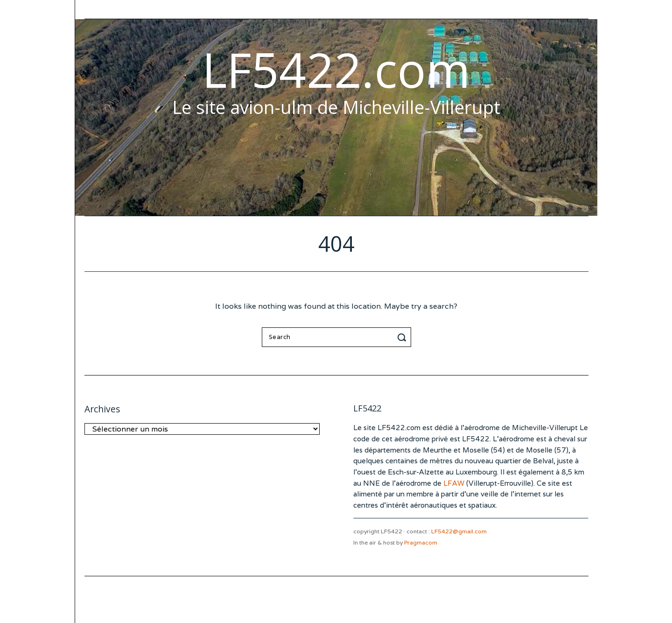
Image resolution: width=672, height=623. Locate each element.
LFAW (454, 483)
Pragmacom (421, 542)
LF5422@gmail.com (459, 531)
